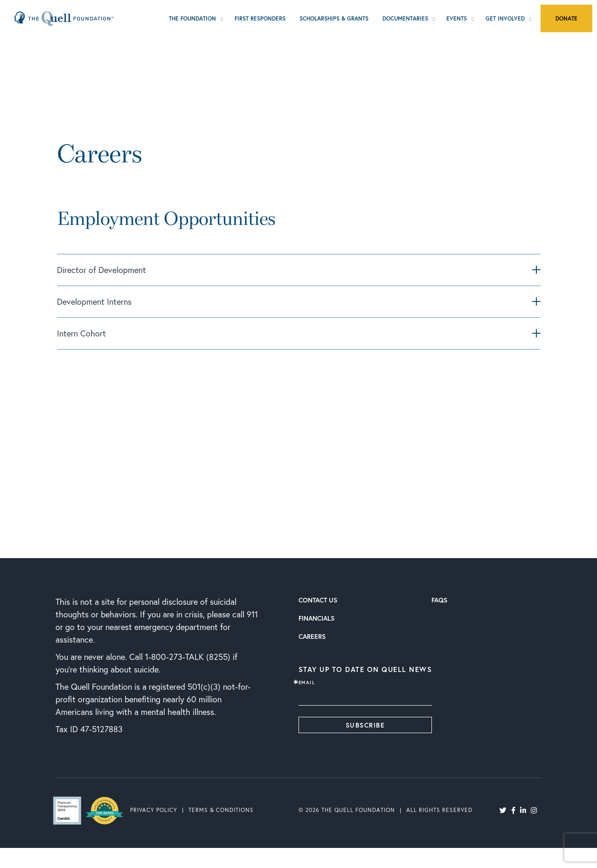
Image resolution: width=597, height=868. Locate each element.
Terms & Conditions (221, 810)
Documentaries (405, 18)
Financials (316, 618)
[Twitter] (503, 810)
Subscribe (365, 725)
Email (307, 683)
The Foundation (192, 18)
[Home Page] (64, 18)
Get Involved (505, 18)
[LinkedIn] (523, 810)
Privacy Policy (154, 810)
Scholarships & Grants (334, 18)
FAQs (439, 600)
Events (457, 18)
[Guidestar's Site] (72, 811)
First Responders (260, 18)
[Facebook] (513, 810)
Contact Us (318, 600)
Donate (566, 18)
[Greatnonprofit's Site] (109, 810)
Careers (312, 636)
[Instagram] (534, 810)
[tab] (298, 273)
